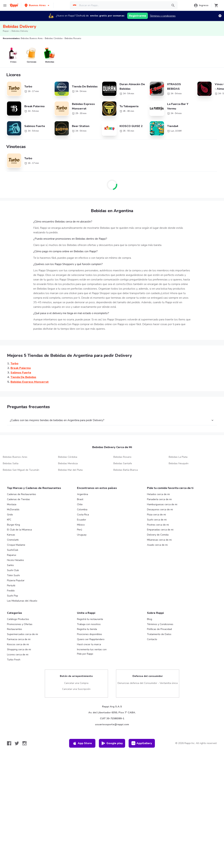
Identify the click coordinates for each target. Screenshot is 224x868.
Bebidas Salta (11, 463)
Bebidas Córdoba (68, 457)
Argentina (83, 494)
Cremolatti (13, 540)
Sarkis (10, 565)
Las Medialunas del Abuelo (22, 601)
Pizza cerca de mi (156, 515)
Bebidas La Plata (178, 457)
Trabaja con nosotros (89, 624)
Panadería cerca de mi (159, 499)
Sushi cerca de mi (157, 520)
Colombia (82, 510)
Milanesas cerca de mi (159, 540)
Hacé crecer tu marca (89, 644)
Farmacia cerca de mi (19, 639)
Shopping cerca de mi (19, 649)
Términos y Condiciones (160, 624)
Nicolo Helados (15, 560)
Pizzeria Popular (16, 580)
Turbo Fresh (14, 660)
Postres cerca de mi (158, 525)
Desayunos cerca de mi (160, 510)
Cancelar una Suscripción (76, 689)
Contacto (152, 639)
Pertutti (11, 586)
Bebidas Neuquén (179, 463)
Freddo (11, 591)
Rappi (6, 31)
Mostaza (12, 504)
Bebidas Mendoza (68, 463)
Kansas (11, 535)
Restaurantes (15, 629)
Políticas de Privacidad (159, 629)
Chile (80, 504)
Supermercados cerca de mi (22, 634)
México (81, 525)
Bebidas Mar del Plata (70, 470)
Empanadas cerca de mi (160, 530)
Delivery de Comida (158, 535)
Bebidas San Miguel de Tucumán (21, 470)
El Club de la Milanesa (19, 530)
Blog (150, 619)
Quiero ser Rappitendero (91, 639)
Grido (10, 515)
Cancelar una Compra (76, 683)
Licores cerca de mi (18, 655)
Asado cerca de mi (157, 545)
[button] (37, 5)
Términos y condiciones (163, 16)
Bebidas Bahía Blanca (126, 470)
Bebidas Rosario (122, 457)
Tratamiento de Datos (159, 634)
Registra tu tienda (87, 629)
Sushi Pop (13, 596)
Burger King (13, 525)
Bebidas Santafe (123, 463)
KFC (9, 520)
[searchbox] (123, 5)
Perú (80, 530)
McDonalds (13, 510)
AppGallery (142, 743)
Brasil (80, 499)
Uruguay (82, 535)
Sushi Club (13, 570)
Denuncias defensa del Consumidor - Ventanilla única (148, 683)
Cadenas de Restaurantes (22, 494)
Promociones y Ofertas (20, 624)
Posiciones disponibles (90, 634)
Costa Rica (83, 515)
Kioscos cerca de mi (18, 644)
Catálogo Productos (18, 619)
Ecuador (82, 520)
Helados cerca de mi (158, 494)
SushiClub (13, 550)
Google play (112, 743)
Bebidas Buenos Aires (15, 457)
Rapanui (12, 555)
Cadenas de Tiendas (18, 499)
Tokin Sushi (13, 575)
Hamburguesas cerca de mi (162, 504)
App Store (82, 743)
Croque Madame (16, 545)
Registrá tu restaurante (90, 619)
